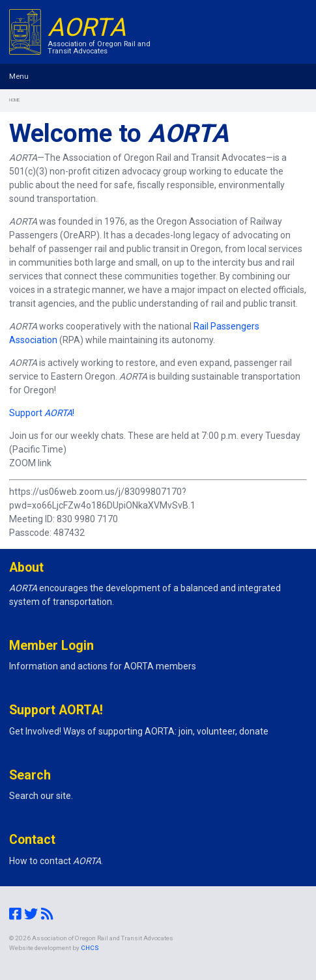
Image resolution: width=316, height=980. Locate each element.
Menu (19, 77)
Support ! (42, 413)
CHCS (90, 948)
